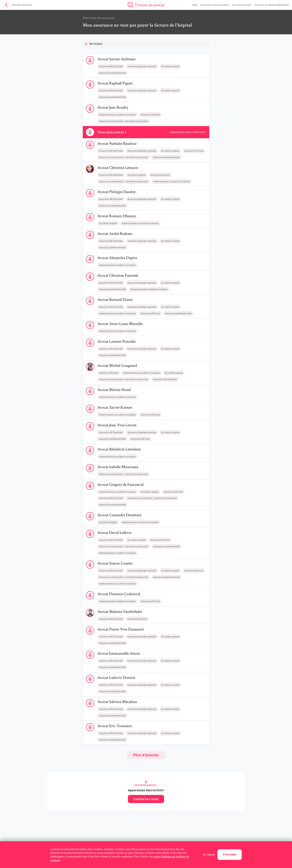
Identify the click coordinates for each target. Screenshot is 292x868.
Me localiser (96, 44)
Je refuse (209, 855)
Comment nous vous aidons (215, 5)
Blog (195, 5)
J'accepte (230, 854)
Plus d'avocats (146, 755)
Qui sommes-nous (242, 5)
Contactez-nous (146, 799)
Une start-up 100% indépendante (272, 5)
